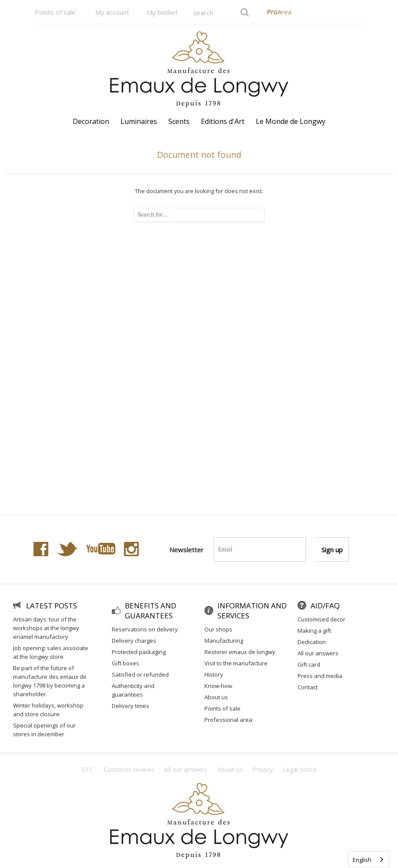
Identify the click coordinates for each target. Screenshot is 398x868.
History (214, 674)
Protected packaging (139, 652)
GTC (87, 770)
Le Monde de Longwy (291, 121)
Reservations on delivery (145, 629)
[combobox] (369, 860)
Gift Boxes (125, 663)
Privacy (263, 770)
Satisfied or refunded (140, 674)
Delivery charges (134, 641)
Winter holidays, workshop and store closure (48, 710)
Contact (308, 687)
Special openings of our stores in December (44, 730)
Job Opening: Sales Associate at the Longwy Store (51, 652)
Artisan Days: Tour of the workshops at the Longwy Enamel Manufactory (46, 628)
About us (216, 697)
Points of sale (55, 12)
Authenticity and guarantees (133, 690)
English (362, 860)
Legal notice (300, 770)
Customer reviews (129, 770)
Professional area (228, 720)
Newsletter (186, 550)
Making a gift (314, 631)
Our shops (218, 629)
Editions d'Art (223, 121)
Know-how (218, 686)
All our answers (318, 653)
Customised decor (321, 619)
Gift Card (309, 664)
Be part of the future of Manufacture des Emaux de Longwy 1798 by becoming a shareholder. (50, 681)
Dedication (312, 642)
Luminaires (139, 121)
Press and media (320, 676)
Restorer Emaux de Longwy (240, 652)
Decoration (91, 121)
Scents (179, 121)
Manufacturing (224, 641)
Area (279, 12)
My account (112, 12)
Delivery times (130, 706)
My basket (162, 12)
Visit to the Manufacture (236, 663)
